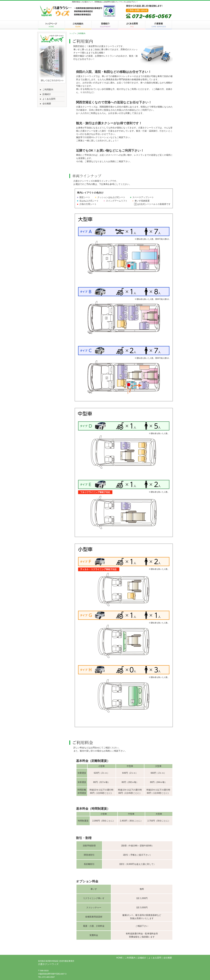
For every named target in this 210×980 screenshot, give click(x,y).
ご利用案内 (46, 90)
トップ (72, 33)
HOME (119, 958)
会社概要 (45, 104)
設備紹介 (45, 94)
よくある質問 (47, 99)
